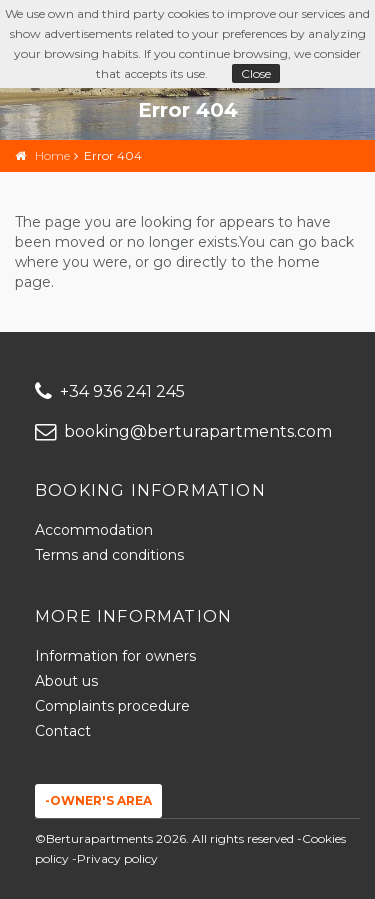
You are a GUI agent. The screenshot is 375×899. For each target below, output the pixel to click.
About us (66, 681)
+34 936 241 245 (110, 391)
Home (52, 155)
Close (256, 73)
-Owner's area (98, 800)
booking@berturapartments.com (183, 431)
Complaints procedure (112, 706)
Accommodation (94, 530)
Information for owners (115, 656)
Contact (63, 731)
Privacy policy (117, 858)
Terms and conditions (109, 555)
